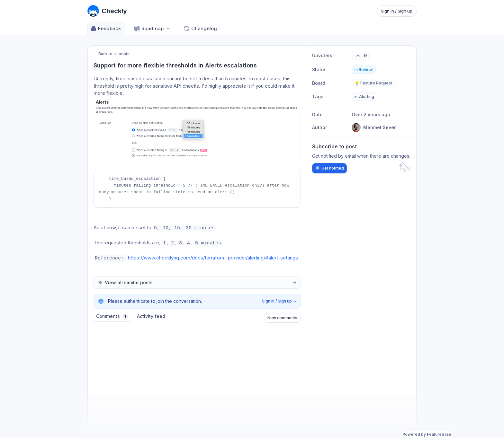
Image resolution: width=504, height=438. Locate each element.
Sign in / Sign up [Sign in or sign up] (397, 11)
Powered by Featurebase (427, 434)
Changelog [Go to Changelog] (200, 29)
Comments (112, 318)
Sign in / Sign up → (279, 302)
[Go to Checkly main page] (107, 11)
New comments (282, 319)
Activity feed (151, 317)
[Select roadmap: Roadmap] (153, 28)
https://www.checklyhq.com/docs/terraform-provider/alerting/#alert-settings (213, 259)
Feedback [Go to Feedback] (106, 29)
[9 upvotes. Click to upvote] (361, 56)
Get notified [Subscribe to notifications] (329, 168)
